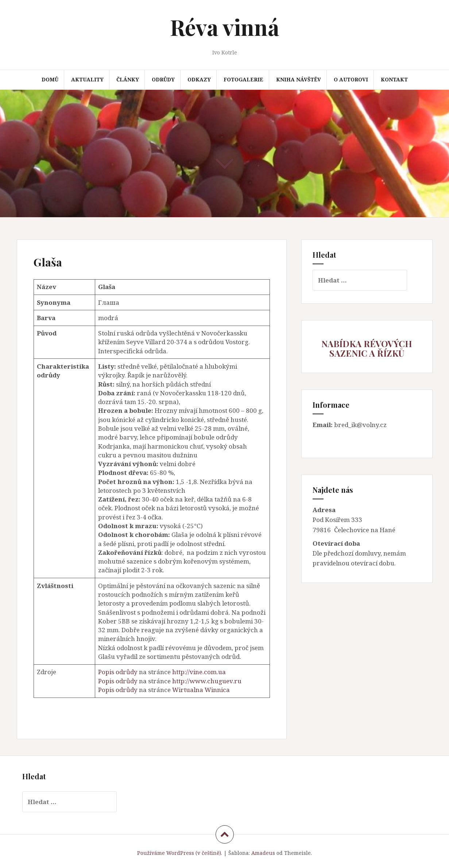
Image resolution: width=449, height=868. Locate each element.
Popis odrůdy (118, 672)
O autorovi (351, 79)
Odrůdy (163, 79)
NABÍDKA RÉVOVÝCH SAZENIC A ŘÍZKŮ (367, 348)
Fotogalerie (243, 79)
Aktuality (87, 79)
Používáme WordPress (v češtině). (180, 853)
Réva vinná (224, 27)
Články (128, 79)
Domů (50, 79)
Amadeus (263, 853)
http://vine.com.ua (199, 672)
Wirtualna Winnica (201, 690)
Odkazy (199, 79)
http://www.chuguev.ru (207, 681)
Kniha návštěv (299, 79)
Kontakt (394, 79)
